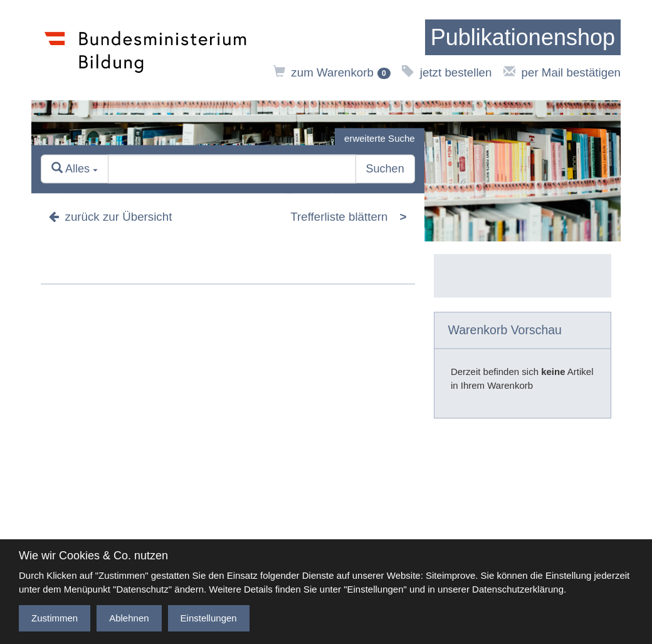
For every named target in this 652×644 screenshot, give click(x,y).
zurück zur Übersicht (110, 217)
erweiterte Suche (380, 138)
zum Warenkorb (332, 72)
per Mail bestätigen (562, 72)
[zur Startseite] (523, 38)
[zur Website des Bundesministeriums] (146, 50)
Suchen (385, 169)
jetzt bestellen (447, 72)
